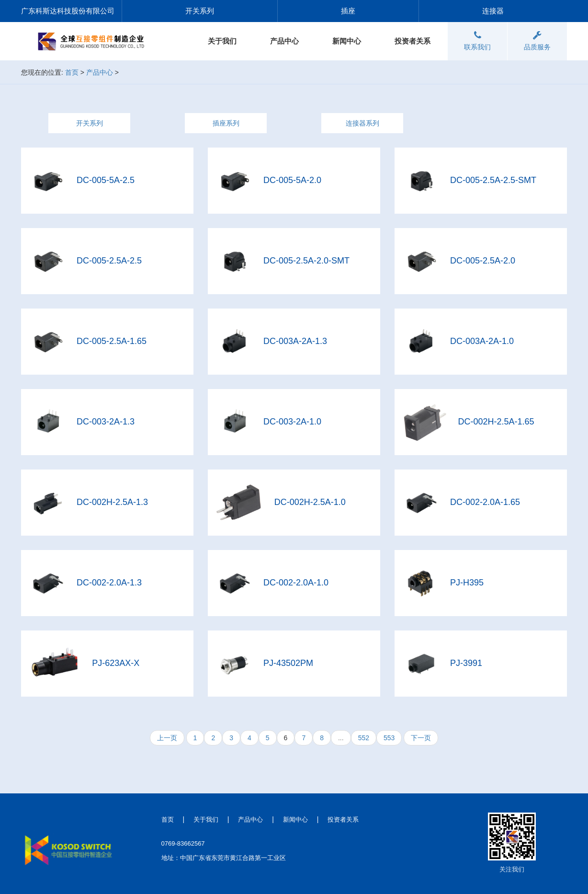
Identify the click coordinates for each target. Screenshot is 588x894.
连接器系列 (362, 123)
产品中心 (284, 41)
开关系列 (90, 123)
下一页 (421, 738)
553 (389, 738)
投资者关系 (413, 41)
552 (364, 738)
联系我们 (477, 41)
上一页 (167, 738)
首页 (72, 72)
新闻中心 (347, 41)
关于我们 (222, 41)
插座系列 (226, 123)
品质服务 (537, 41)
